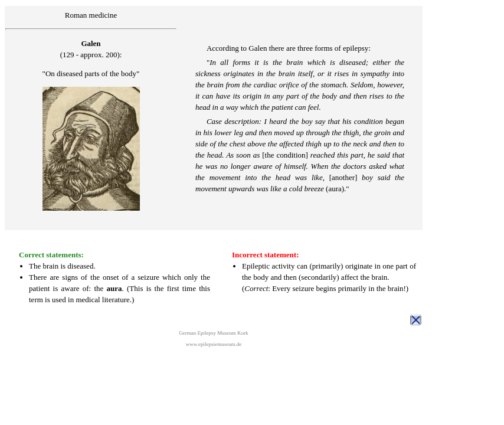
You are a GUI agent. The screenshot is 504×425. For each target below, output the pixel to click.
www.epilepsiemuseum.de (214, 344)
